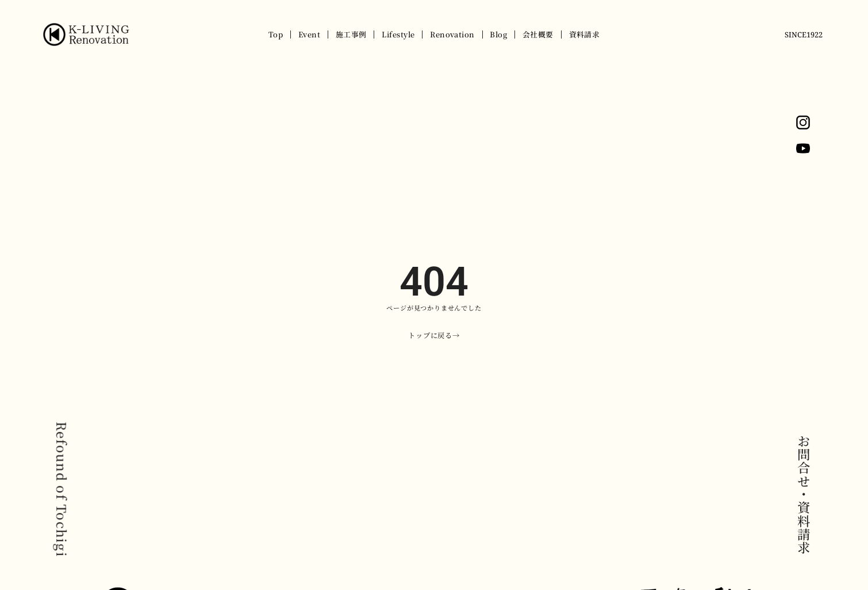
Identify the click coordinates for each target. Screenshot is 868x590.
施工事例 (351, 34)
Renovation (452, 34)
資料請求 (585, 34)
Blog (498, 34)
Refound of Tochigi (62, 489)
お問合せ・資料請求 (804, 495)
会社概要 (538, 34)
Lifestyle (398, 34)
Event (309, 34)
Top (276, 34)
